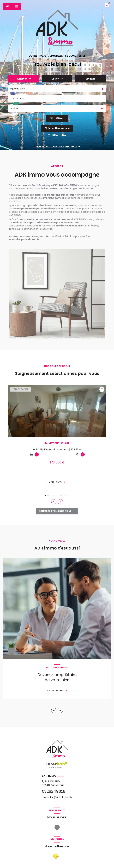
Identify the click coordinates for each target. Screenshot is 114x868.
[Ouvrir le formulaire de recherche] (57, 118)
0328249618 (54, 791)
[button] (60, 502)
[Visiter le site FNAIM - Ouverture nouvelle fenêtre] (56, 856)
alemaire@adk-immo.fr (57, 797)
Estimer (90, 79)
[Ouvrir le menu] (12, 6)
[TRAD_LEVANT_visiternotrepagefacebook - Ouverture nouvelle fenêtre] (57, 827)
